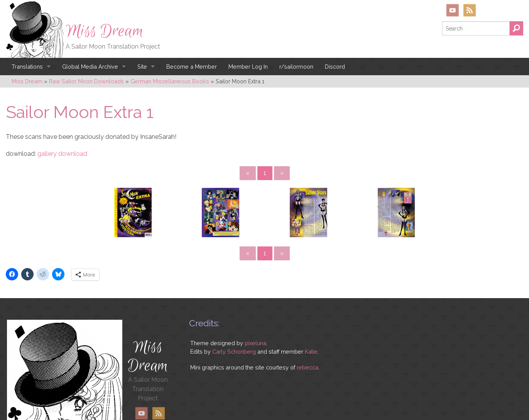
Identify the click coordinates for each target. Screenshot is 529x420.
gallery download (62, 154)
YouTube (453, 10)
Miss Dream (105, 31)
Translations (27, 67)
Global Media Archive (90, 67)
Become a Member (192, 67)
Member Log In (248, 67)
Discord (335, 67)
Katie (311, 308)
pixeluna (255, 300)
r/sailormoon (296, 67)
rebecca (308, 325)
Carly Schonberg (234, 308)
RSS (469, 10)
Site (142, 67)
